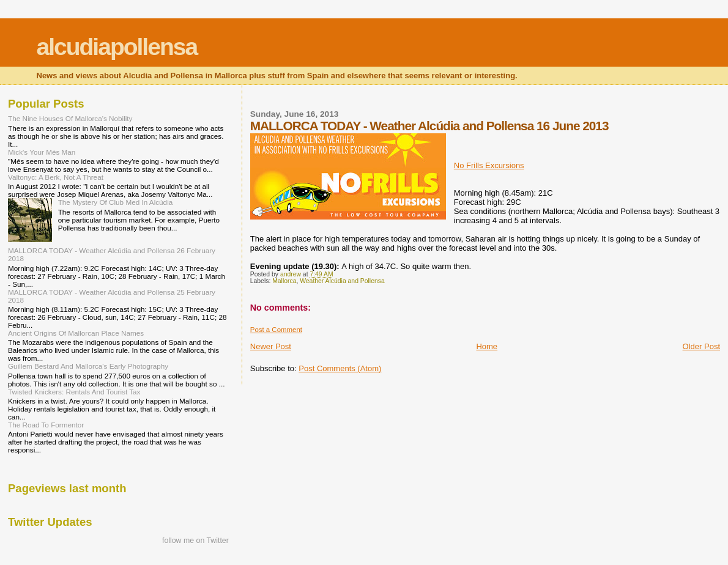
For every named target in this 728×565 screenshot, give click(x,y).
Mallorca (284, 281)
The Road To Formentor (46, 425)
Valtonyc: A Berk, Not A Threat (56, 177)
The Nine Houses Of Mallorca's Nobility (70, 118)
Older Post (701, 346)
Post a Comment (276, 330)
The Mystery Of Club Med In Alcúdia (116, 202)
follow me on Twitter (195, 541)
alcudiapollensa (117, 47)
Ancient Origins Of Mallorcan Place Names (76, 333)
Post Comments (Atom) (340, 368)
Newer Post (271, 346)
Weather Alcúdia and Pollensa (342, 281)
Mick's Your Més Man (42, 152)
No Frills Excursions (489, 165)
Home (487, 346)
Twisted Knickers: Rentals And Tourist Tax (74, 392)
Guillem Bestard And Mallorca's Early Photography (88, 366)
